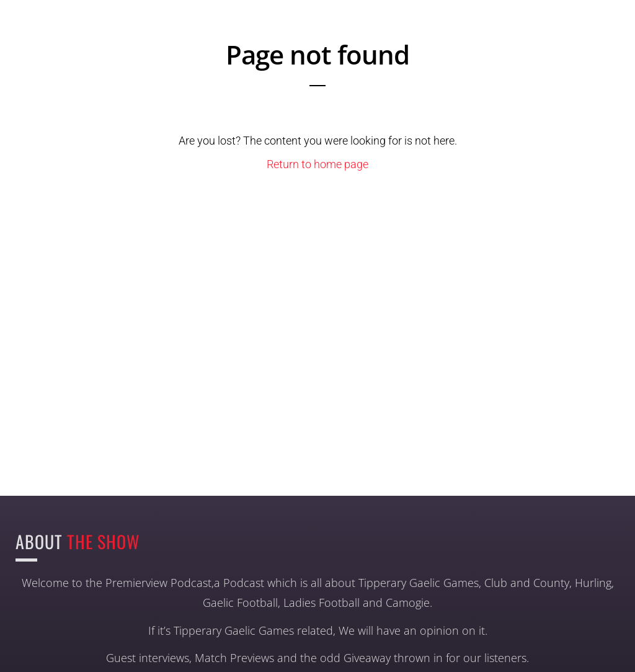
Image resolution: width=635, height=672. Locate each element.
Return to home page (317, 164)
